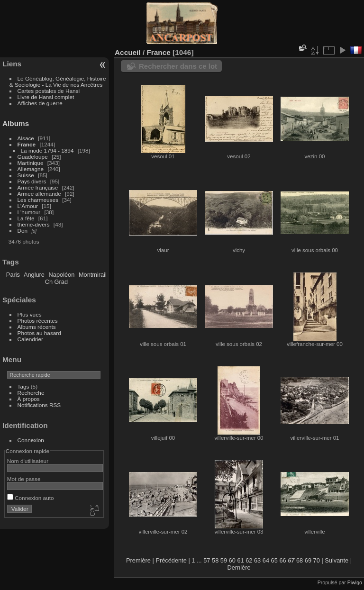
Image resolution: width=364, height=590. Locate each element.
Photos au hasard (39, 333)
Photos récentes (38, 321)
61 (240, 560)
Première (138, 560)
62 (249, 560)
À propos (29, 399)
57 (207, 560)
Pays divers (32, 181)
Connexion (31, 440)
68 (300, 560)
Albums (16, 123)
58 (215, 560)
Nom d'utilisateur (28, 461)
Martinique (31, 163)
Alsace (26, 138)
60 (232, 560)
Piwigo (355, 582)
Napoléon (62, 275)
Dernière (239, 567)
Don (23, 231)
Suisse (26, 175)
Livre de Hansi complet (46, 97)
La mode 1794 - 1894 (47, 150)
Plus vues (30, 314)
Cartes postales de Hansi (49, 91)
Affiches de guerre (40, 103)
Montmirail (93, 275)
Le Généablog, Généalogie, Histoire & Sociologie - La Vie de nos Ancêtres (58, 82)
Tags (23, 386)
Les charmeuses (38, 200)
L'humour (29, 212)
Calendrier (30, 339)
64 (266, 560)
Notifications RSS (39, 405)
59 (224, 560)
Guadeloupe (33, 157)
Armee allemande (39, 194)
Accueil (128, 52)
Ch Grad (56, 282)
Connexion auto (31, 498)
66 (282, 560)
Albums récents (37, 327)
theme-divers (34, 224)
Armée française (38, 187)
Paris (13, 275)
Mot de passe (24, 479)
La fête (26, 218)
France (27, 144)
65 (274, 560)
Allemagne (31, 169)
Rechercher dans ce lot (178, 66)
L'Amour (28, 206)
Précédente (171, 560)
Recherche (31, 393)
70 (317, 560)
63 (257, 560)
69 (308, 560)
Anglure (34, 275)
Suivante (337, 560)
